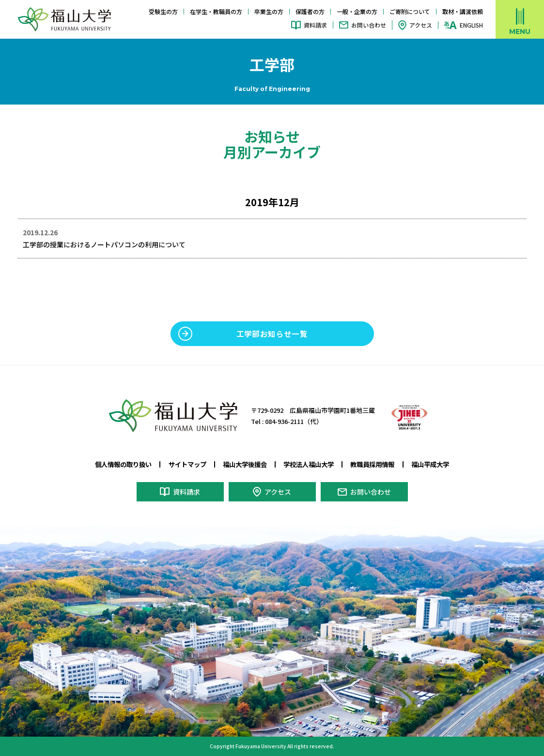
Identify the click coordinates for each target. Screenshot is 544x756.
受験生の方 (163, 11)
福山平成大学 (430, 464)
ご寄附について (410, 11)
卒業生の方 (269, 11)
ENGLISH (471, 25)
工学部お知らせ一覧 (272, 333)
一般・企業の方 (357, 11)
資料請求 (315, 25)
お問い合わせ (369, 25)
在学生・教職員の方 (216, 11)
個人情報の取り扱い (123, 464)
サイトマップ (187, 464)
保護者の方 (310, 11)
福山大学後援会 (245, 464)
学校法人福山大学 (309, 464)
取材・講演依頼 (463, 11)
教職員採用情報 (372, 464)
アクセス (421, 25)
